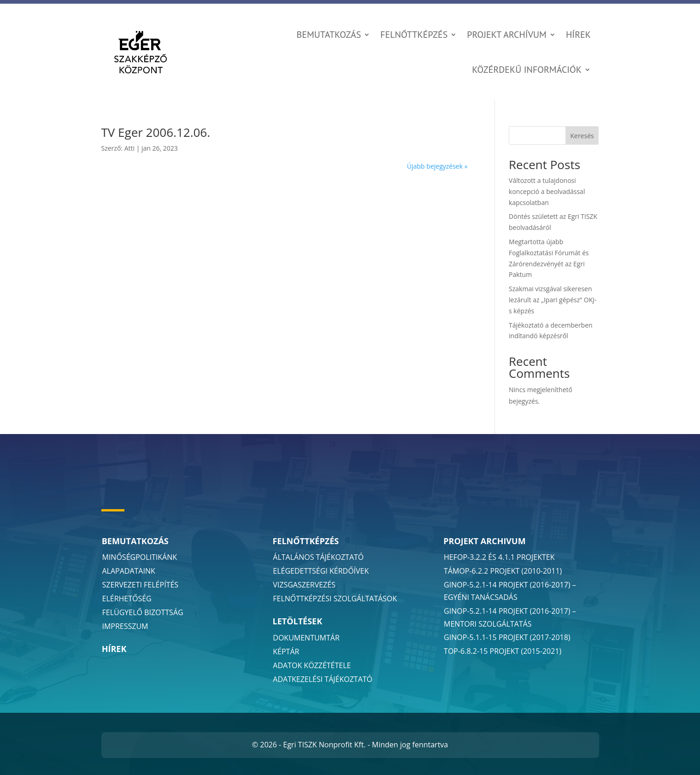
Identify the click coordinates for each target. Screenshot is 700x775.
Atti (129, 148)
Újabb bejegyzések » (437, 166)
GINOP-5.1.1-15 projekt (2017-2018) (507, 637)
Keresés (582, 136)
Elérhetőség (127, 599)
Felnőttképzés (414, 35)
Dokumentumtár (306, 638)
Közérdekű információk (527, 70)
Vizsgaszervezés (304, 585)
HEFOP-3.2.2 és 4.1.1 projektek (499, 557)
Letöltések (297, 621)
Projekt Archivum (484, 541)
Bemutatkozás (329, 35)
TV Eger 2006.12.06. (156, 132)
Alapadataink (129, 571)
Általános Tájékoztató (318, 557)
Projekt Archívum (507, 35)
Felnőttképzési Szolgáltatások (335, 599)
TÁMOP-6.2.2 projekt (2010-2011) (503, 571)
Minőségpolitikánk (140, 557)
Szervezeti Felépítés (141, 585)
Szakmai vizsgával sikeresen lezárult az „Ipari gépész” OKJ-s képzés (553, 300)
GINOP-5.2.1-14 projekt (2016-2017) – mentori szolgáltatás (510, 617)
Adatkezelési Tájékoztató (323, 679)
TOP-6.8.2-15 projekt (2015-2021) (503, 651)
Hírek (578, 35)
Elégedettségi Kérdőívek (321, 571)
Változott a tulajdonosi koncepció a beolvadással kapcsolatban (547, 191)
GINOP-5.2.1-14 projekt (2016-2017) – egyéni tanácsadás (510, 591)
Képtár (286, 652)
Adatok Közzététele (312, 665)
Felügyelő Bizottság (143, 612)
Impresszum (125, 626)
